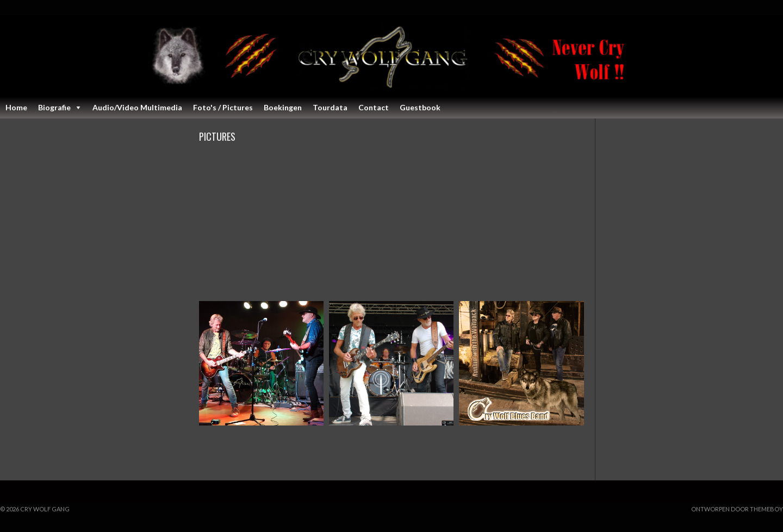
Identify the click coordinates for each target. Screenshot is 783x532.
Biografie (54, 107)
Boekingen (283, 107)
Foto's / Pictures (223, 107)
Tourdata (330, 107)
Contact (374, 107)
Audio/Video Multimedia (137, 107)
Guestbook (420, 107)
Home (16, 107)
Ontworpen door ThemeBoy (737, 509)
